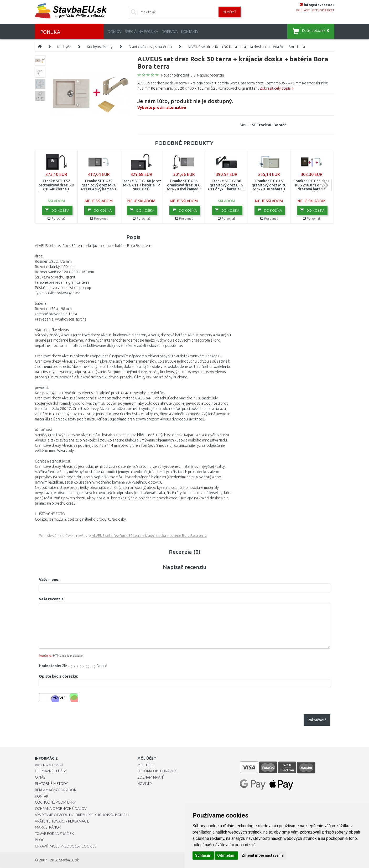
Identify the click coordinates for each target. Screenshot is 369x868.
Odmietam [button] (226, 855)
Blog (40, 840)
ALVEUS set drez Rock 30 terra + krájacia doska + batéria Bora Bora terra (246, 47)
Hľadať (230, 12)
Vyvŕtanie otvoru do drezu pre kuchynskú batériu (82, 815)
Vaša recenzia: (52, 599)
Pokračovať (317, 720)
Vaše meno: (49, 580)
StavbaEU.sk (69, 860)
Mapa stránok (48, 827)
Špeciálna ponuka (142, 32)
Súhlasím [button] (203, 855)
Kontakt (43, 796)
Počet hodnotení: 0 (177, 75)
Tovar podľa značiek (54, 834)
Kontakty (190, 32)
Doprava (170, 32)
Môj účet (146, 765)
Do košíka (57, 210)
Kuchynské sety (100, 47)
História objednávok (157, 771)
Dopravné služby (51, 771)
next (326, 185)
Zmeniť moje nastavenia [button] (263, 855)
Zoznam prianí (150, 777)
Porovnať (56, 218)
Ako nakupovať (49, 765)
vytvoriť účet (323, 10)
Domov (115, 32)
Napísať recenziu (211, 75)
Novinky (145, 784)
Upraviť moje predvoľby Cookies (66, 846)
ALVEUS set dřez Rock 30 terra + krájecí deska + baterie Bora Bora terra (149, 536)
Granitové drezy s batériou (150, 47)
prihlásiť (303, 10)
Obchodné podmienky (55, 802)
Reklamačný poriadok (56, 790)
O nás (40, 777)
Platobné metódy (51, 784)
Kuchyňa (64, 47)
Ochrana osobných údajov (61, 809)
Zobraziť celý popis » (276, 88)
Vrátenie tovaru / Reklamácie (62, 821)
